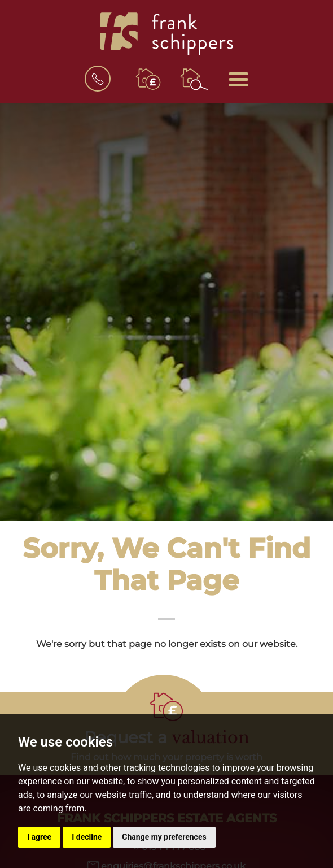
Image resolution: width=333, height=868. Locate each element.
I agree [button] (39, 837)
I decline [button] (87, 837)
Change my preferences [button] (164, 837)
